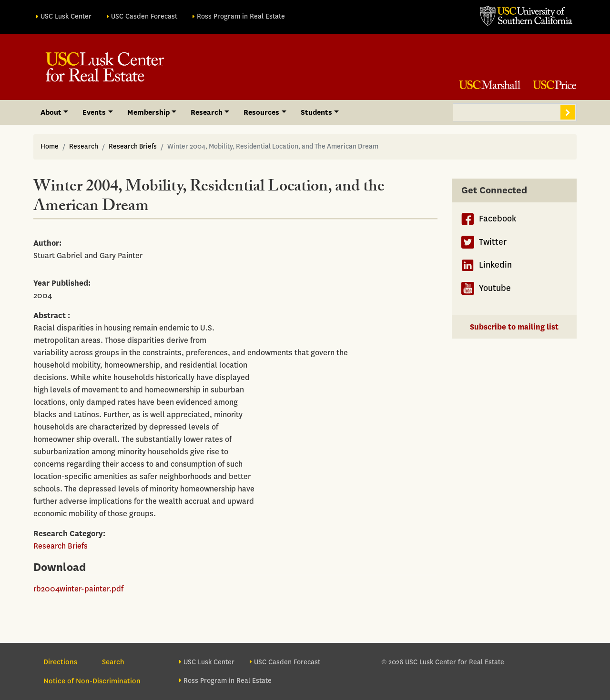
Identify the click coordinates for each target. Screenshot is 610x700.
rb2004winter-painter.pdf (78, 589)
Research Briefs (133, 146)
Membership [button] (148, 112)
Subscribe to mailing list (514, 327)
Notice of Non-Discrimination (92, 681)
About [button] (51, 112)
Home (50, 146)
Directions (60, 662)
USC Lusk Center (66, 16)
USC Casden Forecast (144, 16)
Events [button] (94, 112)
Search (568, 112)
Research (84, 146)
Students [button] (316, 112)
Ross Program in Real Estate (241, 16)
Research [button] (207, 112)
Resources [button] (261, 112)
